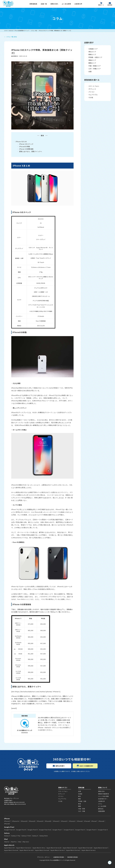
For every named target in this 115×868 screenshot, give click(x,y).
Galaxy (7, 833)
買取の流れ (54, 4)
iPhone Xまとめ (21, 142)
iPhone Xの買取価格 (26, 149)
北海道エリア (93, 49)
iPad (6, 839)
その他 (91, 97)
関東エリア (92, 54)
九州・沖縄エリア (95, 69)
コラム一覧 (34, 31)
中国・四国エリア (95, 66)
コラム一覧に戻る (11, 37)
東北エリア (92, 52)
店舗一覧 (44, 4)
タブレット (92, 89)
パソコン (92, 92)
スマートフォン (94, 86)
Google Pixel (9, 827)
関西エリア (92, 63)
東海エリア (92, 60)
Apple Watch (9, 845)
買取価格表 (33, 4)
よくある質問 (66, 4)
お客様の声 (78, 4)
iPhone (7, 819)
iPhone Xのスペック (26, 144)
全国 (90, 71)
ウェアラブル (93, 95)
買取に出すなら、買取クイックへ (31, 151)
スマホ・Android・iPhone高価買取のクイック (17, 31)
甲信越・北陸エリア (95, 57)
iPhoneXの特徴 (25, 146)
